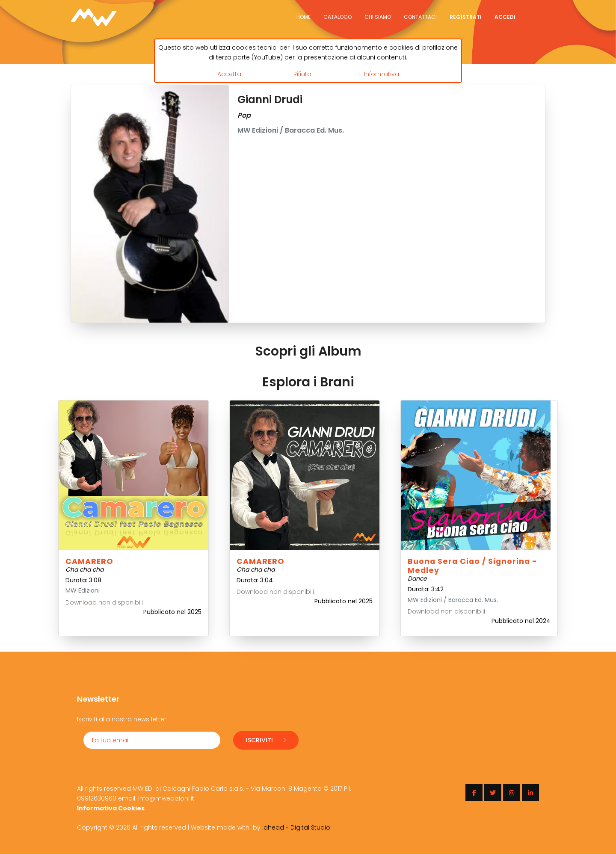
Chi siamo (378, 17)
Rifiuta (302, 74)
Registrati (466, 17)
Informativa (382, 74)
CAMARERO (89, 561)
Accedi (505, 17)
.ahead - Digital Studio (296, 827)
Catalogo (338, 17)
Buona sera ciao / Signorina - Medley (472, 566)
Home (304, 17)
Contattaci (420, 17)
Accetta (229, 74)
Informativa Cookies (111, 808)
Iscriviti (266, 740)
